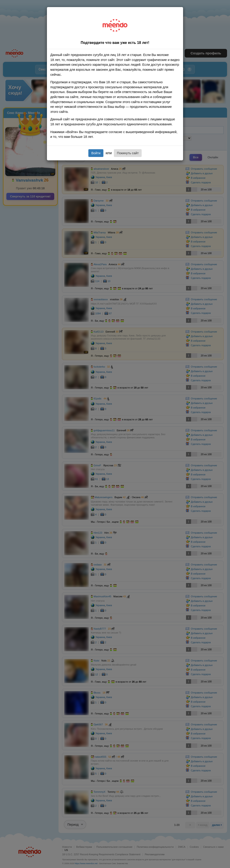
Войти (96, 153)
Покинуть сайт (128, 153)
